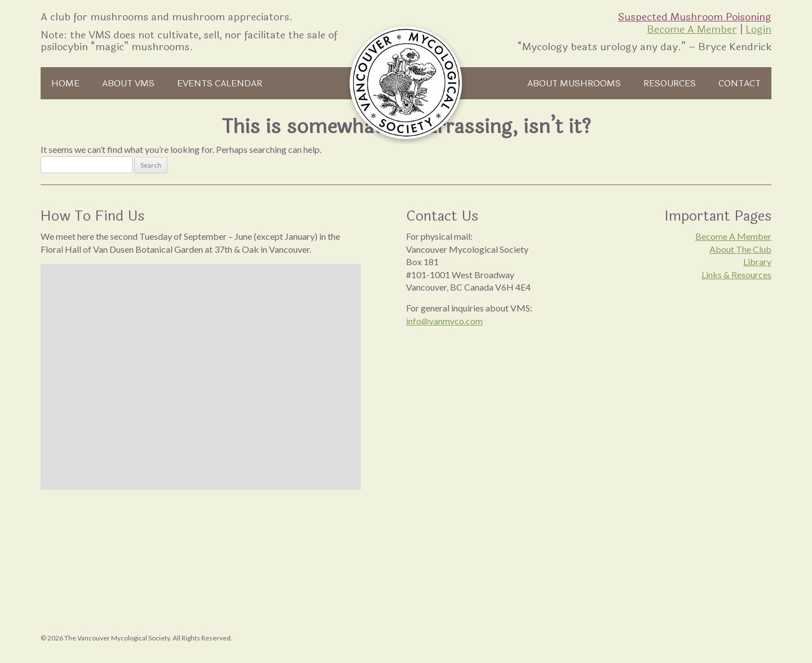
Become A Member (692, 29)
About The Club (740, 249)
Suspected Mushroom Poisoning (695, 17)
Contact (740, 83)
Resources (670, 83)
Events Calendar (220, 83)
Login (758, 29)
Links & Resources (736, 275)
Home (65, 83)
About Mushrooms (574, 83)
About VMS (128, 83)
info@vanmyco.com (444, 321)
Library (757, 262)
